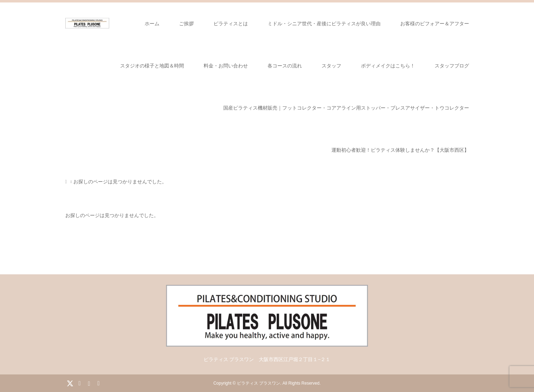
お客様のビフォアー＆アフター (435, 24)
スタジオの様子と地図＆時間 (152, 66)
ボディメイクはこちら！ (388, 66)
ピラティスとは (231, 24)
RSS (98, 383)
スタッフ (331, 66)
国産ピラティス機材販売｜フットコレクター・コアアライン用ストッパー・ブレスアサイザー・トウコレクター (346, 108)
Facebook (79, 383)
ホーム (152, 24)
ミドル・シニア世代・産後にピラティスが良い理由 (324, 24)
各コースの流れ (285, 66)
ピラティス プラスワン (259, 383)
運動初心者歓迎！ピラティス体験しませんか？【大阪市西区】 (400, 150)
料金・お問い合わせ (226, 66)
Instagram (89, 383)
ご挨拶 (186, 24)
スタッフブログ (452, 66)
